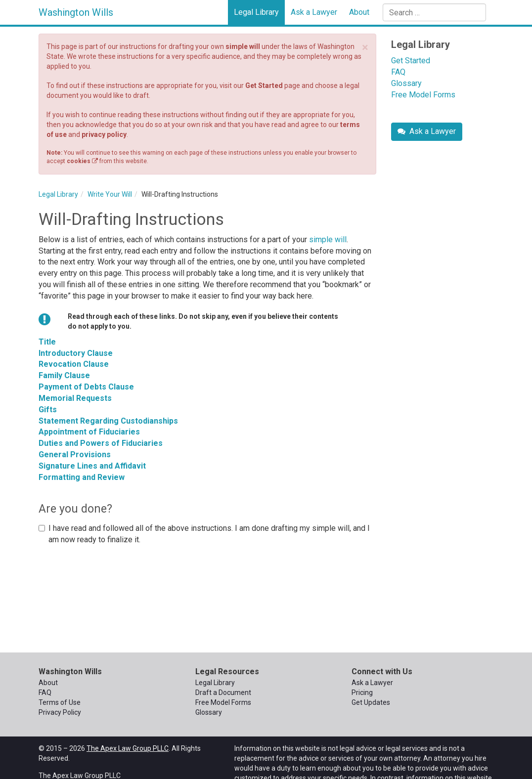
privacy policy (104, 134)
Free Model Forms (423, 95)
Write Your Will (110, 194)
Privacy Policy (60, 712)
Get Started (264, 86)
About (359, 12)
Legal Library (256, 12)
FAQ (398, 72)
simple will (243, 46)
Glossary (406, 83)
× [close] (365, 47)
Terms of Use (60, 702)
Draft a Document (223, 692)
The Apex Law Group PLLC (128, 748)
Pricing (362, 692)
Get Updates (371, 702)
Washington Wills (76, 12)
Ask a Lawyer (314, 12)
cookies (82, 161)
